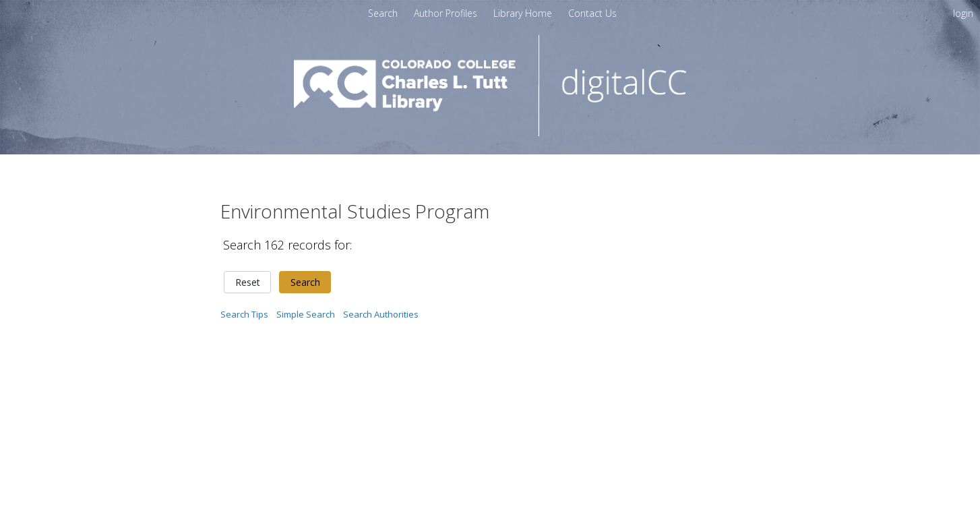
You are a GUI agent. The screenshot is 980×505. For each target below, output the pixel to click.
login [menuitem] (963, 13)
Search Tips (244, 314)
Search (305, 282)
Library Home (524, 13)
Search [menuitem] (383, 13)
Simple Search (306, 314)
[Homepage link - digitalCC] (490, 132)
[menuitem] (592, 13)
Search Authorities (381, 314)
